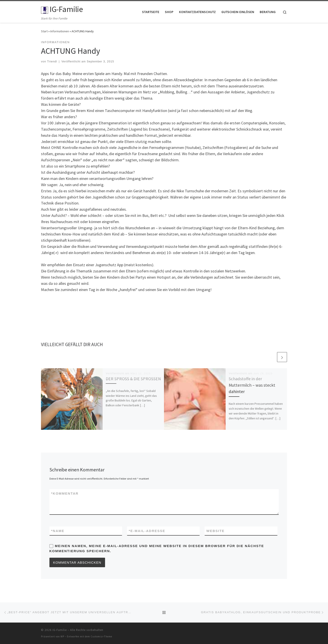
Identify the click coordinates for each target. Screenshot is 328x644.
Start (44, 31)
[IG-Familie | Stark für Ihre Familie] (45, 9)
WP (62, 636)
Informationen (60, 31)
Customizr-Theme (101, 636)
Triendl (52, 62)
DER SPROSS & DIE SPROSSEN (133, 379)
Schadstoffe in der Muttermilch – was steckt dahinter (252, 385)
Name (58, 531)
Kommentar (65, 493)
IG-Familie (60, 630)
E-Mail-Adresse (147, 531)
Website (215, 531)
